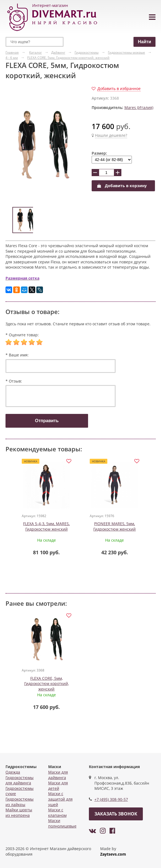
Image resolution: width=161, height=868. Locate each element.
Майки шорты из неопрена (19, 813)
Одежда (13, 772)
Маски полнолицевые (62, 823)
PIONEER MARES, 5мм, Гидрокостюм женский (114, 526)
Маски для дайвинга (58, 775)
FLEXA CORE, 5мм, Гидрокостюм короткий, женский (47, 684)
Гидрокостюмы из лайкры (20, 802)
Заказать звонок (116, 814)
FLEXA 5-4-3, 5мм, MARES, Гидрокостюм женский (46, 526)
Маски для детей (58, 786)
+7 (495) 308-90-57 (111, 799)
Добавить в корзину (122, 186)
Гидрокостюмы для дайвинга (20, 780)
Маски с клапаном (57, 813)
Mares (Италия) (139, 107)
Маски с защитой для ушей (60, 799)
